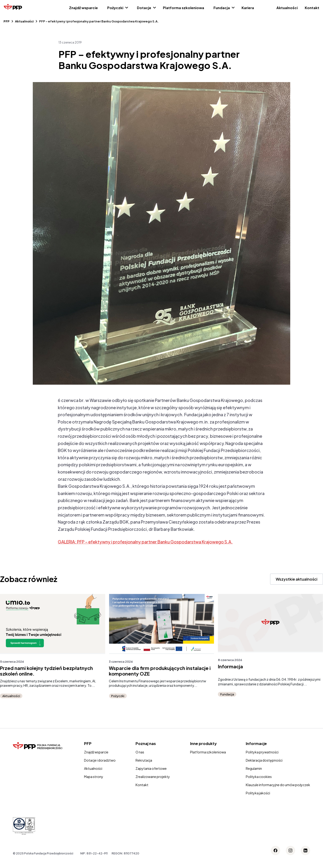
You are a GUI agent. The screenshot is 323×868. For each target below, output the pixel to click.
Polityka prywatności (262, 752)
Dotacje (144, 8)
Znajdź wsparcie (83, 8)
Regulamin (254, 768)
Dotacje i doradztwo (100, 760)
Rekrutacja (144, 760)
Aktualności (287, 8)
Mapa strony (94, 777)
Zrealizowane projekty (153, 777)
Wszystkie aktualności (297, 579)
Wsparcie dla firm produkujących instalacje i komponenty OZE (160, 671)
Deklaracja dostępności (264, 760)
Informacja (230, 666)
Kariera (248, 8)
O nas (140, 752)
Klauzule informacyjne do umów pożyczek (278, 785)
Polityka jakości (258, 793)
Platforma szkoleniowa (184, 8)
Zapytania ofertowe (151, 768)
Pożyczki (115, 8)
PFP (7, 21)
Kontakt (312, 8)
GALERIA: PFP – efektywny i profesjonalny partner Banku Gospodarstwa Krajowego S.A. (145, 542)
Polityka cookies (259, 777)
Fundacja (222, 8)
